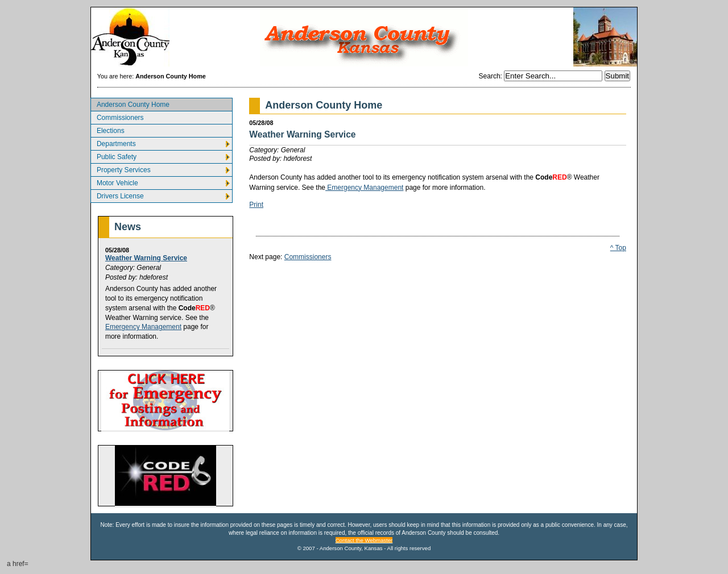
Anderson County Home (130, 103)
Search (490, 76)
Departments (113, 142)
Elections (107, 129)
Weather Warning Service (146, 258)
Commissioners (117, 116)
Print (256, 205)
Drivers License (117, 195)
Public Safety (113, 155)
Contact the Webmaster (364, 540)
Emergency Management (143, 327)
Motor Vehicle (114, 182)
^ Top (618, 248)
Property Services (121, 169)
